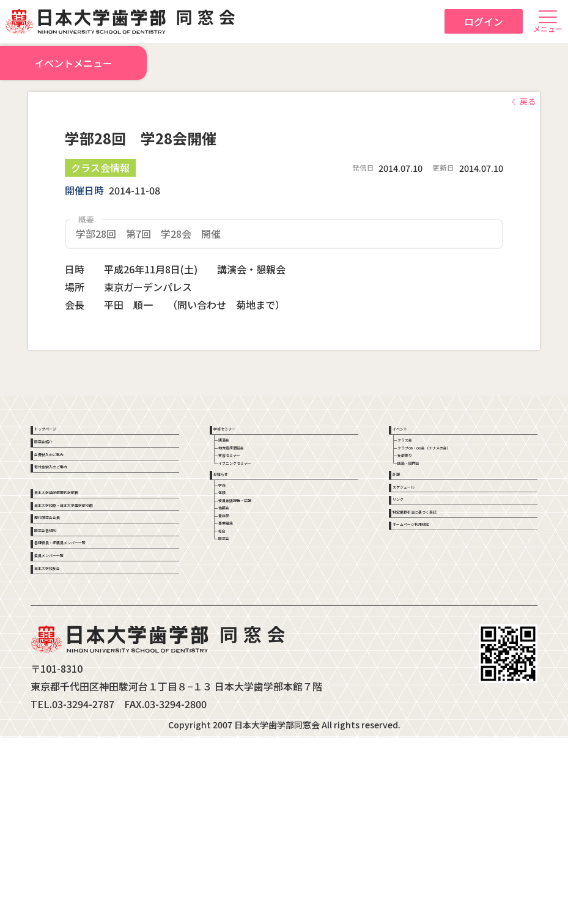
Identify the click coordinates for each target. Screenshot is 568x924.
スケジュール (423, 569)
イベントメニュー (73, 67)
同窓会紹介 (61, 464)
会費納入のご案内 (73, 492)
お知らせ (235, 540)
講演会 (243, 459)
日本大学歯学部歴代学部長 (90, 563)
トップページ (65, 435)
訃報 (406, 540)
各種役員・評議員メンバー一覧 (99, 691)
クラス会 (427, 459)
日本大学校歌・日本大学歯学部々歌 (103, 598)
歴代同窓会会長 (69, 634)
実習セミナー (256, 495)
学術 (239, 564)
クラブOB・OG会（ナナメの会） (474, 477)
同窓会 (243, 690)
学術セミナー (244, 435)
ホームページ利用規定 (440, 655)
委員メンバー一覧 (73, 720)
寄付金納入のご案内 (78, 521)
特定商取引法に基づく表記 (449, 626)
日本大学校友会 (69, 749)
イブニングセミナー (269, 513)
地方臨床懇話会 (260, 477)
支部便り (427, 495)
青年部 (243, 636)
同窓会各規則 (65, 662)
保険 (239, 582)
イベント (415, 435)
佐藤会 (243, 618)
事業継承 (248, 654)
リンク (410, 597)
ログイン (484, 21)
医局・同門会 (435, 513)
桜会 (239, 672)
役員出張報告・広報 (269, 600)
